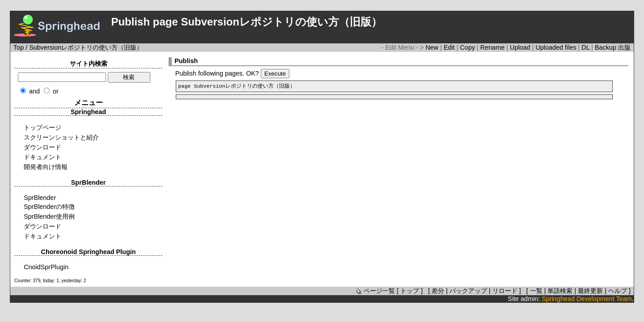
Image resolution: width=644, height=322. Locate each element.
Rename (493, 47)
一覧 (536, 291)
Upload (521, 47)
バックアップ (468, 291)
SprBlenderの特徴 (49, 207)
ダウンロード (42, 147)
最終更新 (590, 291)
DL (586, 47)
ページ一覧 (375, 291)
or (56, 91)
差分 (438, 291)
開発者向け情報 (46, 167)
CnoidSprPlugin (46, 267)
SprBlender (40, 198)
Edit (450, 47)
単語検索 (560, 291)
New (433, 47)
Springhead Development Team (587, 299)
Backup (606, 47)
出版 (624, 47)
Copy (469, 47)
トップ (410, 291)
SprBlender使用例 (49, 216)
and (34, 91)
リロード (505, 291)
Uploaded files (557, 47)
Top (19, 47)
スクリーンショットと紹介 (61, 137)
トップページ (42, 127)
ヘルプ (618, 291)
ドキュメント (42, 157)
